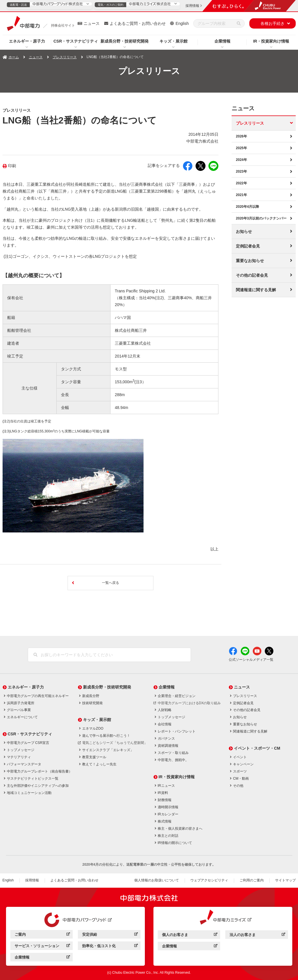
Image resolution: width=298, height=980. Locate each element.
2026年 (241, 136)
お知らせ (244, 231)
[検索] (239, 23)
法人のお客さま (257, 936)
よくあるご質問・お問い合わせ (138, 23)
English (182, 23)
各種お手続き (273, 23)
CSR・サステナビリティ (76, 41)
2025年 (241, 148)
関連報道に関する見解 (256, 290)
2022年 (241, 183)
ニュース (92, 23)
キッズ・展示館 (173, 41)
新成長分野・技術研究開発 (125, 41)
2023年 (241, 171)
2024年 (241, 160)
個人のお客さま (190, 936)
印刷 (12, 166)
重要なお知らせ (250, 261)
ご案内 (42, 935)
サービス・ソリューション (42, 947)
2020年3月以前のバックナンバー (261, 218)
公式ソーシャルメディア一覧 (251, 660)
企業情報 (222, 41)
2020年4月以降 (247, 207)
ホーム (14, 57)
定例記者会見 (248, 246)
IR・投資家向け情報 (271, 41)
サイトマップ (285, 880)
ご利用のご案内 (252, 880)
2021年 (241, 195)
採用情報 (32, 880)
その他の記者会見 (252, 275)
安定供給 (110, 935)
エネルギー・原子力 (27, 41)
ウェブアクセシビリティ (209, 880)
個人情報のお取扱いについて (157, 880)
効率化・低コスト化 (110, 947)
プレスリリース (65, 57)
